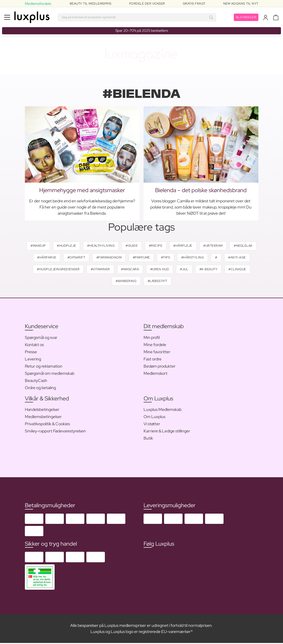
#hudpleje (80, 246)
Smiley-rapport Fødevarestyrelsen (55, 432)
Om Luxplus (154, 417)
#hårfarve (74, 258)
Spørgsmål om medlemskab (50, 374)
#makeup (51, 246)
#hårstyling (223, 258)
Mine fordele (155, 345)
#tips (196, 258)
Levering (33, 360)
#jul (214, 270)
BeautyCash (36, 381)
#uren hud (189, 270)
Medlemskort (155, 374)
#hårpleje (199, 246)
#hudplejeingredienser (86, 270)
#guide (146, 246)
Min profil (152, 338)
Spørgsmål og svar (41, 338)
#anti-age (44, 270)
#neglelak (44, 258)
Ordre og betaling (40, 388)
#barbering (140, 282)
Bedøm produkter (160, 367)
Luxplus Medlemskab (163, 410)
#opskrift (105, 258)
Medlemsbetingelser (43, 417)
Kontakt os (34, 345)
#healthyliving (115, 246)
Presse (31, 353)
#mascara (159, 270)
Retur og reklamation (44, 367)
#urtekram (230, 246)
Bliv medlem (245, 17)
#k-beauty (239, 270)
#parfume (171, 258)
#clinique (110, 282)
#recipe (171, 246)
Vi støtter (152, 425)
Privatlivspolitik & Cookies (47, 425)
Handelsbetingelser (42, 410)
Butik (148, 439)
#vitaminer (128, 270)
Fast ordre (153, 360)
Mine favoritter (157, 353)
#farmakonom (138, 258)
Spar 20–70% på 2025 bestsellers (142, 30)
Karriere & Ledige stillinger (167, 432)
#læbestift (172, 282)
